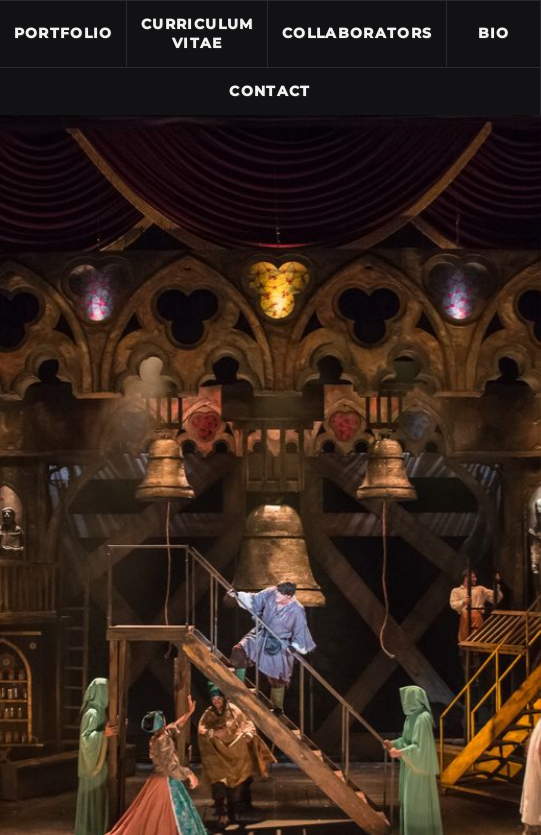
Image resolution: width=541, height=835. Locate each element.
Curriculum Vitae (197, 34)
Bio (494, 33)
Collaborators (357, 33)
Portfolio (63, 33)
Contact (270, 91)
